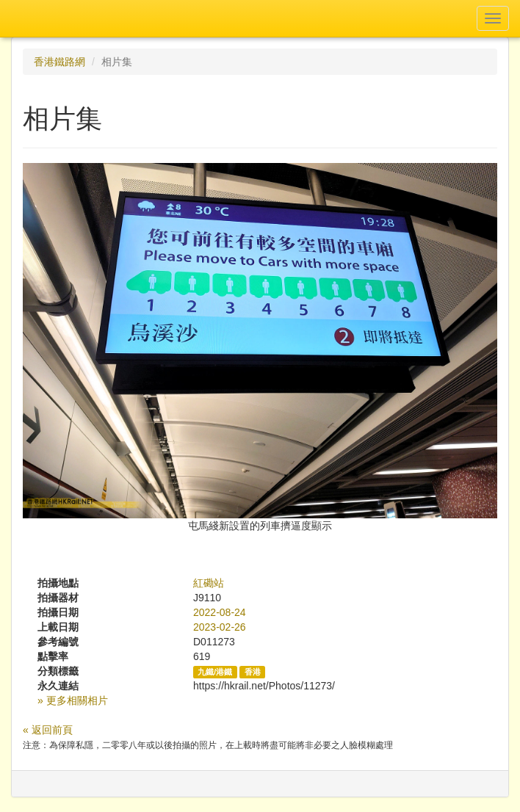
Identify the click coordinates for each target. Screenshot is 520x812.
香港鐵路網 (59, 62)
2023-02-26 (220, 627)
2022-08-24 (220, 612)
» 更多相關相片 (73, 700)
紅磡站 (209, 583)
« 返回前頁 (48, 730)
